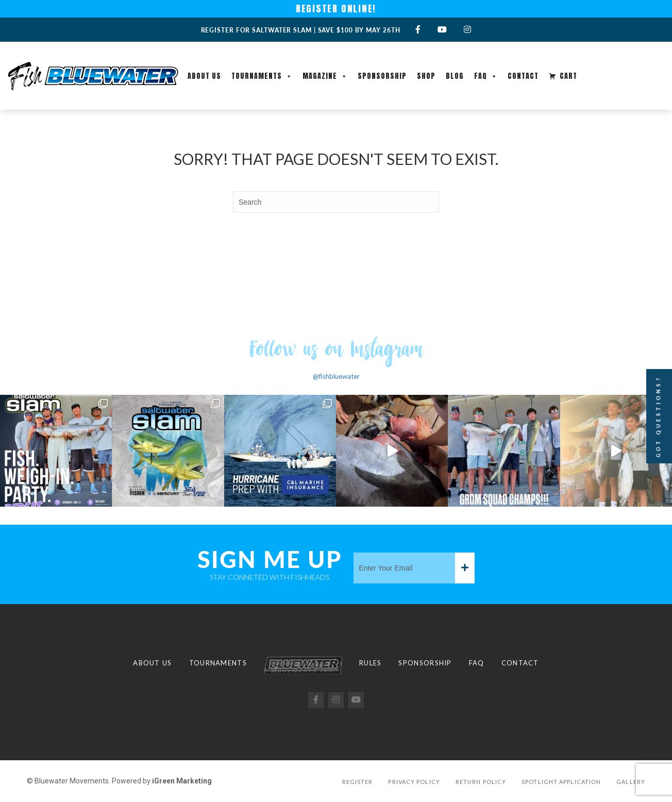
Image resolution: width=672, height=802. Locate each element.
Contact (523, 76)
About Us (204, 76)
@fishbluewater (336, 376)
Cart (568, 76)
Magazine (325, 76)
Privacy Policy (414, 782)
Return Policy (481, 782)
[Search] (336, 202)
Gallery (631, 782)
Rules (371, 663)
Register (358, 782)
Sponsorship (382, 76)
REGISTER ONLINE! (336, 9)
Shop (426, 76)
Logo (303, 665)
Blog (455, 76)
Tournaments (262, 76)
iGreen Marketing (182, 781)
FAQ (486, 76)
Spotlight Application (561, 782)
